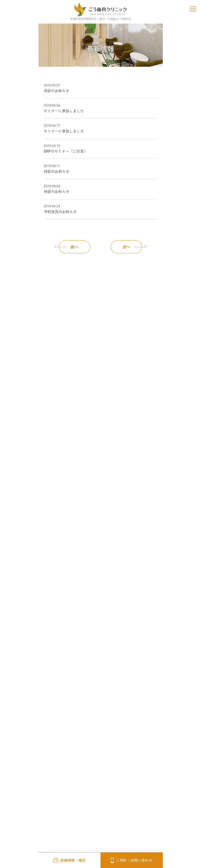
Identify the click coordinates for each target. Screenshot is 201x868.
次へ (132, 247)
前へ (69, 247)
